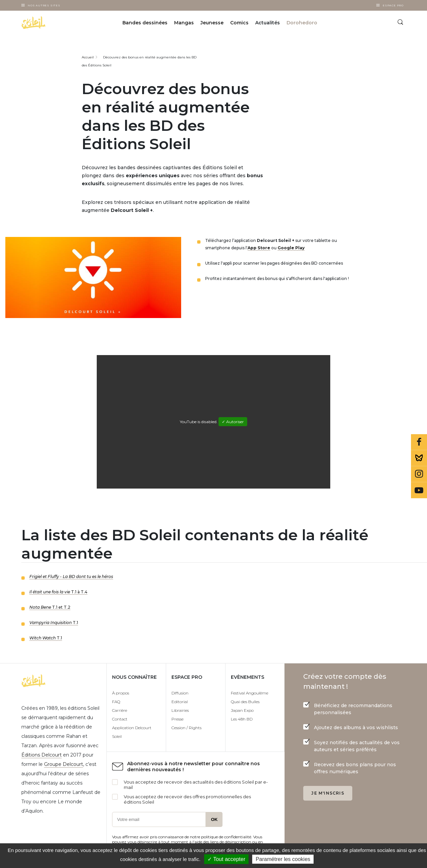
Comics (239, 23)
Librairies (180, 710)
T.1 (54, 623)
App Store (259, 248)
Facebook (419, 442)
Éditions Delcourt (42, 755)
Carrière (120, 710)
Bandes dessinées (145, 23)
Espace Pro (393, 5)
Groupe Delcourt (64, 764)
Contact (120, 719)
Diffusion (180, 693)
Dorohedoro (302, 23)
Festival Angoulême (250, 693)
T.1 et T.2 (50, 607)
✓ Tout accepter (226, 859)
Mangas (184, 23)
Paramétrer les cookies (283, 859)
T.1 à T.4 (58, 592)
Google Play (291, 248)
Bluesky (419, 458)
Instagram (419, 474)
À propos (121, 693)
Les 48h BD (242, 719)
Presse (177, 719)
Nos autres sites (44, 5)
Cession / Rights (186, 728)
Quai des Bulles (245, 702)
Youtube (419, 490)
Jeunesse (212, 23)
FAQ (116, 702)
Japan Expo (242, 710)
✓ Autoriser (233, 422)
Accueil (88, 57)
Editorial (180, 702)
